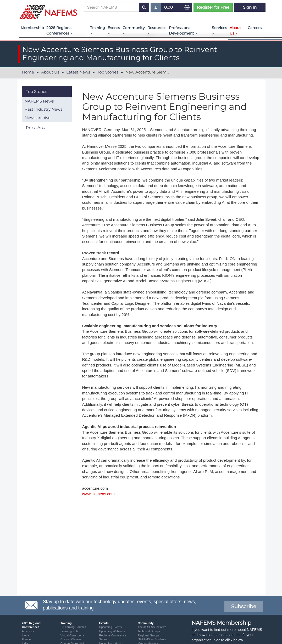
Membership (32, 28)
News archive (38, 118)
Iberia (26, 635)
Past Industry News (43, 109)
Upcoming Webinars (112, 631)
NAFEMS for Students (152, 639)
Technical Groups (149, 631)
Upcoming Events (110, 627)
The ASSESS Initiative (152, 627)
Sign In (250, 7)
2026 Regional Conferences (59, 30)
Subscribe (244, 606)
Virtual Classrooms (73, 635)
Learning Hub (69, 631)
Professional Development (183, 30)
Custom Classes (71, 639)
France (26, 639)
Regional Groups (149, 635)
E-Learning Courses (73, 627)
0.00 (168, 7)
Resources (157, 30)
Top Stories (108, 72)
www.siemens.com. (99, 494)
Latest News (78, 72)
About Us (235, 30)
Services (219, 30)
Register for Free (213, 7)
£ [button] (156, 8)
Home (28, 72)
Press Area (36, 128)
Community (134, 30)
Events (114, 30)
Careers (255, 28)
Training (98, 30)
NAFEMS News (39, 101)
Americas (28, 631)
